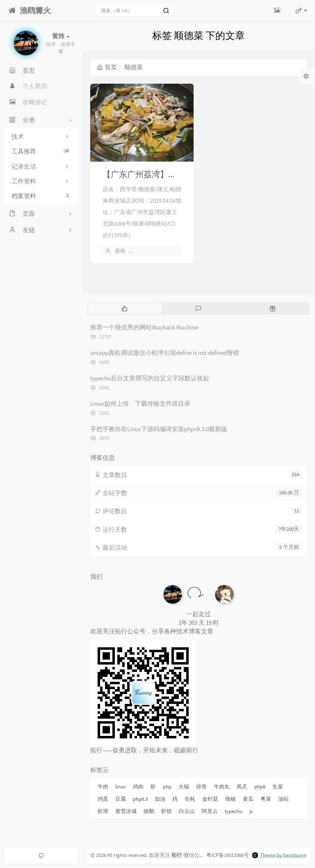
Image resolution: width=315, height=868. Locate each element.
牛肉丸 (222, 787)
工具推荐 (41, 151)
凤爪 (242, 787)
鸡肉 (138, 787)
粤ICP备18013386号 (228, 855)
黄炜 (120, 251)
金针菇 (210, 799)
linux (121, 787)
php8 (260, 787)
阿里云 (210, 811)
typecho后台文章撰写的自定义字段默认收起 (150, 378)
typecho (234, 811)
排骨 (201, 787)
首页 (107, 67)
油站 (283, 799)
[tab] (124, 308)
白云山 (187, 811)
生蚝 (190, 799)
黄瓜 (248, 799)
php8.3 (140, 799)
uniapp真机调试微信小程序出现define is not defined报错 (165, 353)
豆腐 (121, 799)
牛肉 (103, 787)
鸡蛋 (103, 799)
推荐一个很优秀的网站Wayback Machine (144, 327)
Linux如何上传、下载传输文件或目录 (140, 403)
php (167, 787)
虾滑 (103, 811)
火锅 (184, 787)
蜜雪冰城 (126, 811)
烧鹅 (149, 811)
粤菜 (266, 799)
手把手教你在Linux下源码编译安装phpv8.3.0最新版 (159, 429)
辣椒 (231, 799)
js (251, 811)
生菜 (278, 787)
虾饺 (167, 811)
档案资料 (41, 196)
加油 (160, 799)
